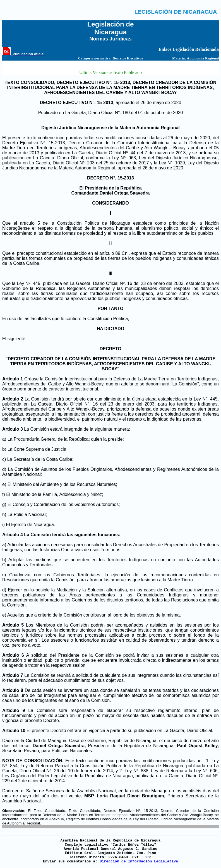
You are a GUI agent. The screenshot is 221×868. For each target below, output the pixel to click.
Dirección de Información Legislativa (139, 861)
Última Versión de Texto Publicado (110, 72)
